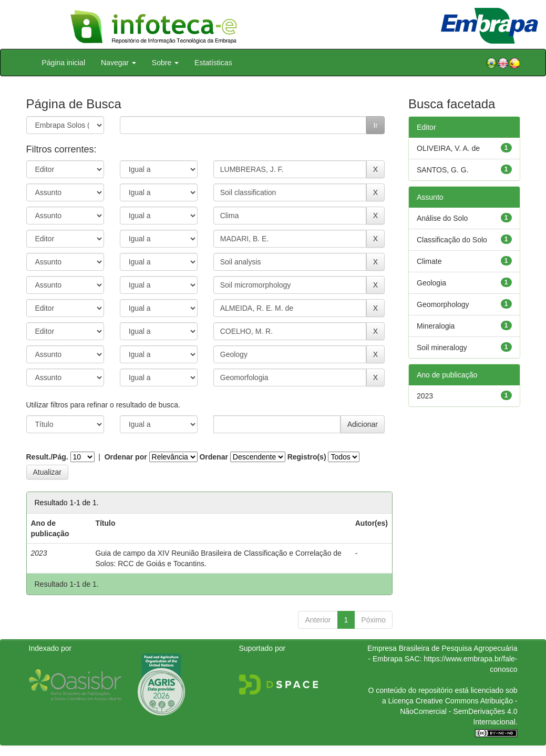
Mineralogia (436, 326)
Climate (429, 261)
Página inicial (64, 63)
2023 (425, 396)
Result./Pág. (47, 457)
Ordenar (213, 457)
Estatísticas (213, 63)
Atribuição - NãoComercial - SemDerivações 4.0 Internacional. (459, 711)
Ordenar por (126, 457)
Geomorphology (443, 304)
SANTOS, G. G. (443, 170)
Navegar (119, 63)
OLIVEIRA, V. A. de (448, 148)
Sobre (165, 63)
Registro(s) (307, 457)
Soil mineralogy (442, 348)
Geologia (431, 283)
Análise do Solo (442, 218)
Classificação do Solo (452, 240)
